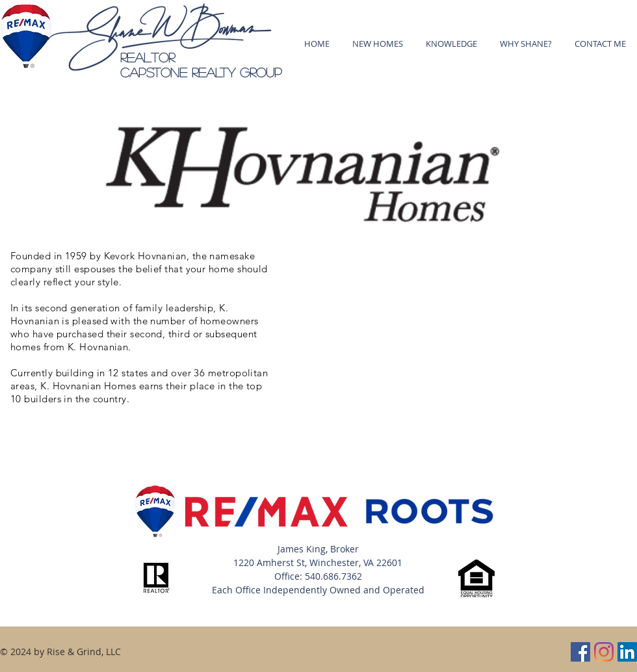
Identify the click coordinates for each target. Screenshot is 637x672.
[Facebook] (580, 652)
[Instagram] (604, 652)
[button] (451, 44)
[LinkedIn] (627, 652)
